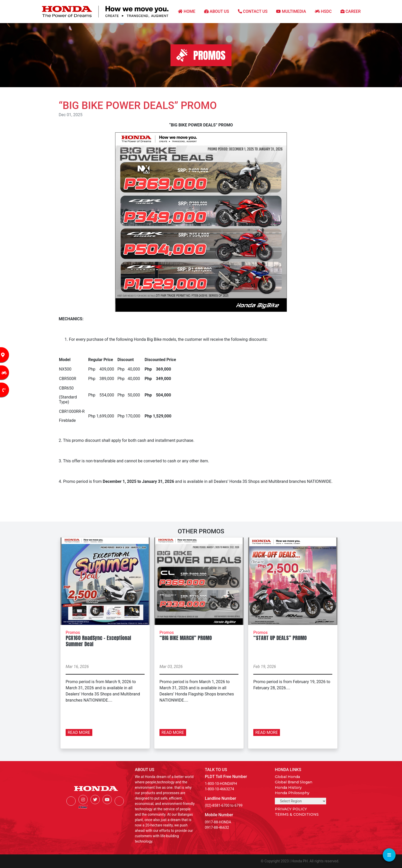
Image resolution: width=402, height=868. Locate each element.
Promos (73, 632)
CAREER (351, 11)
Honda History (288, 787)
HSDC (323, 11)
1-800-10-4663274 (219, 789)
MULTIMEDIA (291, 11)
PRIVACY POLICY (291, 809)
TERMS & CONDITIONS (297, 814)
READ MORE (79, 732)
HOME (187, 11)
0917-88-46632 (217, 827)
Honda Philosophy (292, 793)
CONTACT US (253, 11)
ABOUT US (217, 11)
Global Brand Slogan (294, 782)
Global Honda (287, 777)
